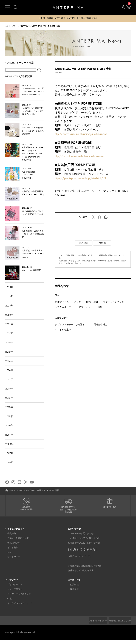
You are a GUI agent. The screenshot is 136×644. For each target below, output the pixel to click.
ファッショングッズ (113, 306)
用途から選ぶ (101, 329)
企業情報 (72, 589)
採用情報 (72, 594)
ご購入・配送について (16, 543)
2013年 (9, 402)
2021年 (9, 328)
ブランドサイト (13, 589)
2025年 (9, 291)
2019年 (9, 347)
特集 (100, 312)
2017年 (9, 365)
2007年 (9, 457)
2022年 (9, 319)
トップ (12, 26)
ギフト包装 (11, 552)
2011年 (9, 421)
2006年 (9, 467)
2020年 (9, 338)
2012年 (9, 411)
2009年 (9, 439)
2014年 (9, 393)
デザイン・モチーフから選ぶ (70, 329)
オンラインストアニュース (18, 608)
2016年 (9, 374)
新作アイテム (62, 306)
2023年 (9, 310)
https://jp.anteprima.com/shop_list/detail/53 (80, 182)
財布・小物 (92, 306)
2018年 (9, 356)
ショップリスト (13, 594)
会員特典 (10, 538)
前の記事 (84, 247)
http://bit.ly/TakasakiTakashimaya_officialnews (81, 138)
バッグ (77, 306)
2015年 (9, 384)
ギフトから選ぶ (63, 334)
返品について (12, 547)
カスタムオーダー (64, 312)
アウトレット (86, 312)
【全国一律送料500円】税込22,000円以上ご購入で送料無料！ (68, 18)
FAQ (7, 557)
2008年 (9, 448)
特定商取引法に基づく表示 (118, 625)
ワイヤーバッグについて (17, 598)
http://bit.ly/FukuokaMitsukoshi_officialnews (80, 160)
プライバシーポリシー (92, 625)
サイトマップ (12, 561)
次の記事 (102, 247)
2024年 (9, 301)
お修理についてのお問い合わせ (83, 543)
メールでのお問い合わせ (80, 538)
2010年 (9, 430)
